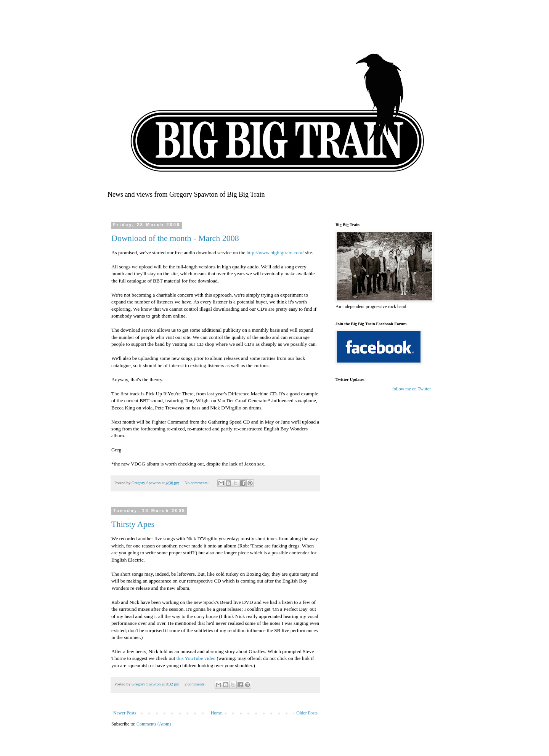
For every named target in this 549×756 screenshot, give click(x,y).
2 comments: (196, 684)
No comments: (197, 483)
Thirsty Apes (133, 524)
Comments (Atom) (154, 724)
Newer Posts (125, 713)
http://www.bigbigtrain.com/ (275, 253)
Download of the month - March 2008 (175, 238)
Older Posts (307, 713)
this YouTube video (197, 658)
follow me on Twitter (412, 389)
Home (216, 713)
